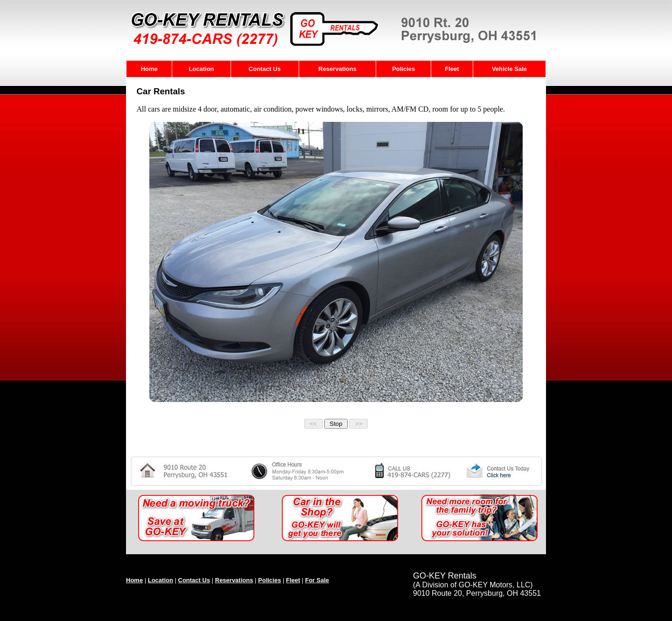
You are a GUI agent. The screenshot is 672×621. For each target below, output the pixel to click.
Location (201, 69)
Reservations (337, 69)
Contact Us (265, 69)
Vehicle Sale (509, 69)
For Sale (317, 580)
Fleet (452, 69)
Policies (403, 69)
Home (149, 69)
